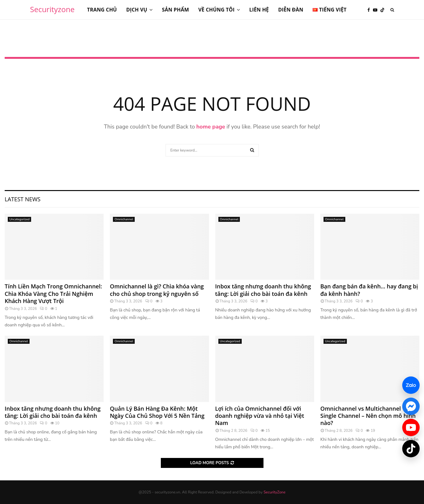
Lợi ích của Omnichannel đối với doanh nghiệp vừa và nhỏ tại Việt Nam (260, 416)
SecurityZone (274, 492)
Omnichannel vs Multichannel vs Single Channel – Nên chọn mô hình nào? (368, 416)
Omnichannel (124, 219)
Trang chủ (102, 10)
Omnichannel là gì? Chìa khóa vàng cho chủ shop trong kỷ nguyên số (157, 290)
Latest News (23, 199)
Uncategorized (19, 219)
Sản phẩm (175, 10)
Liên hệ (259, 10)
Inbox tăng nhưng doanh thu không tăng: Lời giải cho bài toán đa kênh (263, 290)
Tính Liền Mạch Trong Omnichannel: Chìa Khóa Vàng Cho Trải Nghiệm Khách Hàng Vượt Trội (53, 294)
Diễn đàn (291, 10)
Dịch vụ (137, 10)
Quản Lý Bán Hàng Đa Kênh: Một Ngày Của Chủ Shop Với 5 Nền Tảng (157, 412)
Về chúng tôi (217, 10)
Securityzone (52, 9)
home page (211, 127)
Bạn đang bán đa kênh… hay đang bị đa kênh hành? (369, 290)
